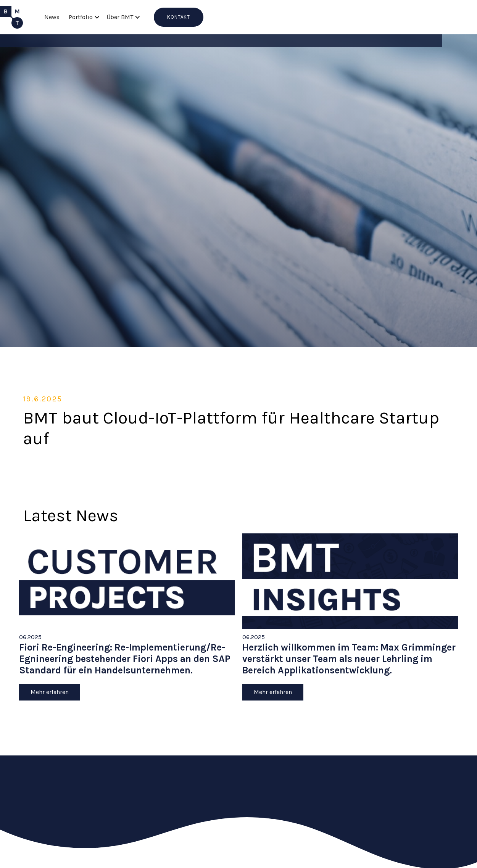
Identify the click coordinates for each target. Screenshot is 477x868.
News (52, 17)
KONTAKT (179, 17)
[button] (83, 17)
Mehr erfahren (50, 692)
